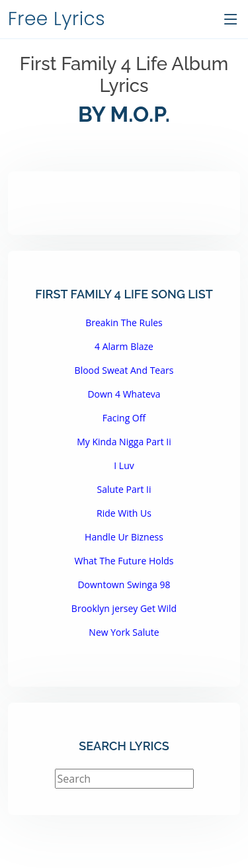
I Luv (124, 465)
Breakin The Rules (124, 323)
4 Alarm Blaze (124, 346)
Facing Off (124, 418)
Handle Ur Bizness (124, 537)
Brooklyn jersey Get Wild (124, 608)
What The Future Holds (124, 561)
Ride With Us (124, 513)
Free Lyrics (57, 19)
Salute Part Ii (124, 489)
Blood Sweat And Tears (124, 370)
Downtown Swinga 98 (124, 585)
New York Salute (124, 632)
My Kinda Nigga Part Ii (124, 442)
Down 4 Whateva (124, 394)
